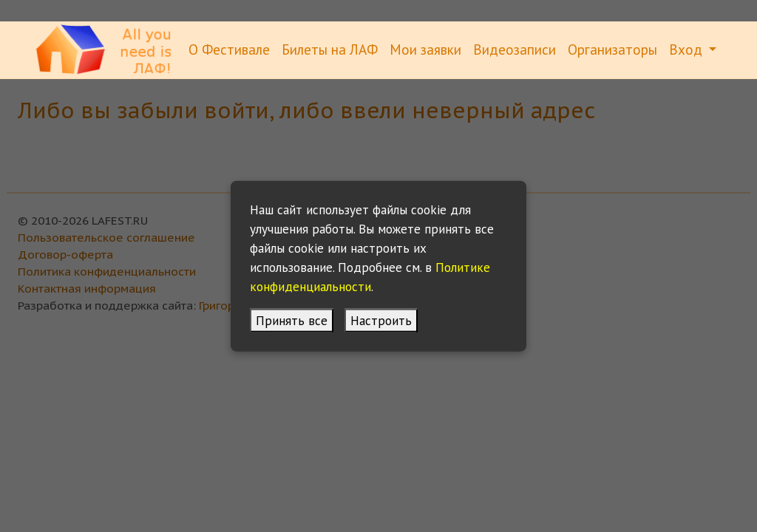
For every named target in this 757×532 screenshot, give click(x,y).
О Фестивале (229, 49)
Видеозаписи (515, 49)
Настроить (381, 320)
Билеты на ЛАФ (330, 49)
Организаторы (612, 49)
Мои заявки (425, 49)
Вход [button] (688, 49)
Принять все (292, 320)
